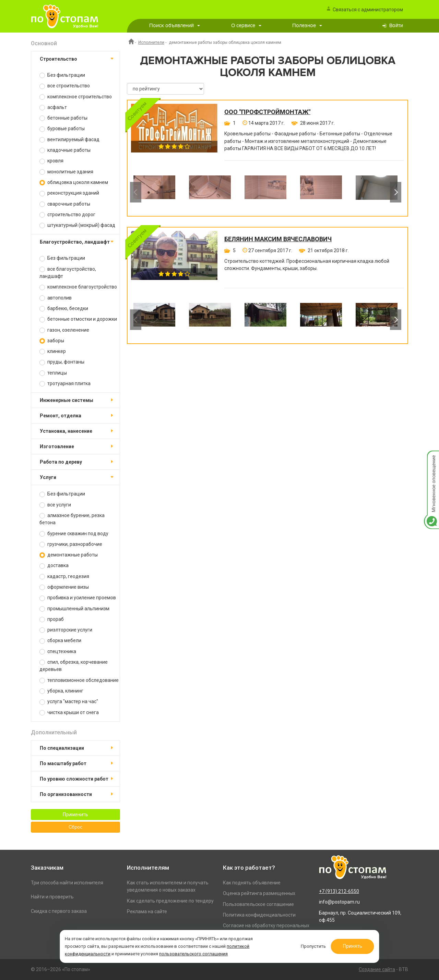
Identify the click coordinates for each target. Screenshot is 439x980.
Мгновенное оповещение (431, 458)
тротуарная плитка (65, 384)
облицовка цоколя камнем (74, 182)
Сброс (75, 827)
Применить (75, 814)
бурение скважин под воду (74, 534)
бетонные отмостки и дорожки (78, 319)
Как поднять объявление (252, 883)
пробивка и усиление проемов (78, 598)
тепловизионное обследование (79, 680)
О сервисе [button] (246, 26)
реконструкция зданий (69, 193)
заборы (52, 341)
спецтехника (58, 652)
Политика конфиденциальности (259, 915)
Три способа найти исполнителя (67, 883)
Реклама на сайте (147, 911)
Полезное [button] (307, 26)
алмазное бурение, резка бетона (72, 519)
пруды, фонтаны (62, 362)
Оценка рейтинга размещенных (259, 893)
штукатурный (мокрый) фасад (77, 225)
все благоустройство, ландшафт (68, 273)
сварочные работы (65, 204)
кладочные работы (65, 150)
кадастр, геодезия (64, 577)
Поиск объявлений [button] (175, 26)
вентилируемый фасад (69, 140)
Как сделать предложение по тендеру (170, 901)
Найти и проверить (52, 897)
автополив (56, 298)
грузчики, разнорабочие (71, 544)
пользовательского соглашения (194, 954)
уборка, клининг (61, 691)
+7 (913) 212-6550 (339, 891)
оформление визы (64, 587)
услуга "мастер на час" (69, 702)
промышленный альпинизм (74, 609)
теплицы (53, 373)
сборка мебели (60, 641)
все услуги (55, 505)
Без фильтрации (62, 75)
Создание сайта (377, 969)
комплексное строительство (76, 97)
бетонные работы (63, 118)
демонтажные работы (69, 555)
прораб (52, 619)
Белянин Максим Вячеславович (278, 239)
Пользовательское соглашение (258, 904)
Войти (396, 26)
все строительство (65, 86)
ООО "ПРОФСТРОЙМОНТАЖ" (267, 112)
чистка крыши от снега (69, 713)
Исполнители (151, 42)
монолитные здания (66, 172)
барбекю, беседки (64, 309)
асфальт (53, 107)
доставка (54, 566)
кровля (51, 161)
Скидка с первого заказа (59, 911)
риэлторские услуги (66, 630)
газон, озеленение (64, 330)
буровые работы (62, 129)
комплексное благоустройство (78, 287)
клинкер (53, 351)
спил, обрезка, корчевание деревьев (74, 666)
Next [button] (396, 192)
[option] (154, 192)
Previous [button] (136, 192)
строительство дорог (67, 215)
